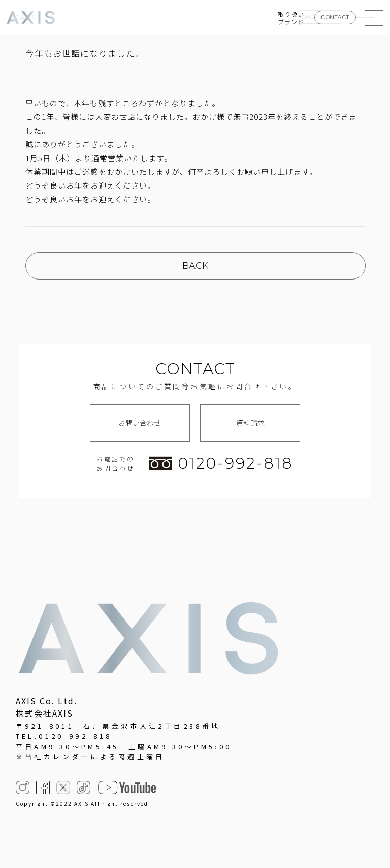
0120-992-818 (221, 463)
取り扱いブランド (291, 18)
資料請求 (250, 423)
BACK (196, 266)
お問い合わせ (140, 423)
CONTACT (335, 17)
